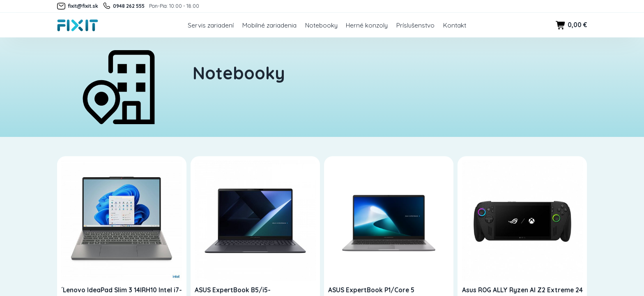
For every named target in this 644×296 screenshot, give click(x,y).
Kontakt (455, 25)
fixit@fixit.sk (78, 6)
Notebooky (321, 25)
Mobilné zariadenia (269, 25)
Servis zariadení (211, 25)
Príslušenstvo (415, 25)
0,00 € (571, 25)
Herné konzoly (367, 25)
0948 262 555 (123, 6)
